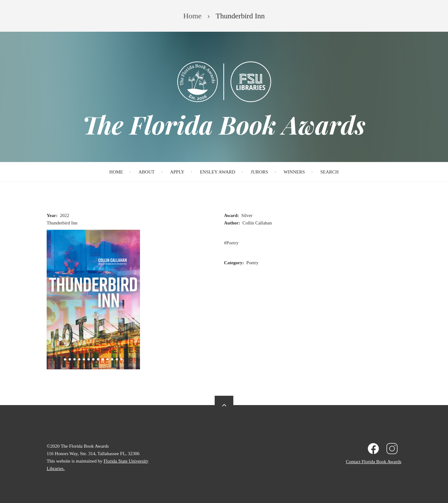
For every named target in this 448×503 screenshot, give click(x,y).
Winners (294, 172)
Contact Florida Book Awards (374, 462)
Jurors (259, 172)
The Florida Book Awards (224, 124)
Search (330, 172)
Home (116, 172)
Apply (177, 172)
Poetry (233, 243)
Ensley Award (217, 172)
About (147, 172)
